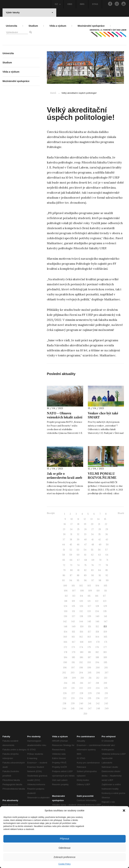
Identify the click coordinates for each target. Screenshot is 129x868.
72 (64, 565)
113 (74, 596)
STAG (95, 4)
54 (85, 550)
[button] (124, 811)
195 (105, 662)
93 (63, 580)
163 (89, 637)
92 (107, 575)
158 (97, 632)
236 (98, 698)
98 (100, 580)
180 (82, 652)
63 (100, 555)
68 (86, 560)
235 (89, 698)
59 (71, 555)
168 (82, 642)
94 (71, 580)
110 (98, 591)
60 (78, 555)
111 (106, 591)
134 (97, 611)
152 (97, 627)
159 (105, 632)
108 (82, 591)
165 (105, 637)
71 (107, 560)
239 (73, 703)
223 (89, 688)
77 (100, 565)
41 (92, 540)
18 (78, 524)
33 (85, 534)
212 (98, 678)
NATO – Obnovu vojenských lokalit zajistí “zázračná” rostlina (65, 417)
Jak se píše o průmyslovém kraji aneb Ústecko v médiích (64, 478)
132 (81, 611)
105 (105, 586)
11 (78, 519)
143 (73, 621)
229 (90, 693)
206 (98, 673)
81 (78, 570)
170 (98, 642)
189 (105, 657)
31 (71, 534)
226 (65, 693)
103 (89, 586)
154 (66, 632)
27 (93, 529)
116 (97, 596)
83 (92, 570)
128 (97, 606)
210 (82, 678)
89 (85, 575)
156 (81, 632)
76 (92, 565)
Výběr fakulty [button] (29, 12)
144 (81, 621)
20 (92, 524)
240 (81, 703)
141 (105, 616)
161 (73, 637)
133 (89, 611)
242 (98, 703)
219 (105, 683)
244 (64, 708)
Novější (51, 513)
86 (64, 575)
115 (89, 596)
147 (106, 621)
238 (64, 703)
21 (99, 524)
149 (74, 627)
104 (97, 586)
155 (73, 632)
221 (73, 688)
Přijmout (64, 839)
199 (89, 668)
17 (72, 524)
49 (100, 545)
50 (107, 545)
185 (73, 657)
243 (106, 703)
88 (78, 575)
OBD (70, 4)
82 (85, 570)
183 (105, 652)
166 (65, 642)
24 (71, 529)
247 (90, 708)
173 (73, 647)
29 (107, 529)
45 (71, 545)
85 (107, 570)
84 (100, 570)
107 (74, 591)
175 (89, 647)
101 (73, 586)
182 (97, 652)
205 (90, 673)
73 (71, 565)
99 (107, 580)
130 (66, 611)
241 (90, 703)
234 (81, 698)
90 (93, 575)
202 (64, 673)
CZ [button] (58, 4)
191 (73, 662)
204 (81, 673)
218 (97, 683)
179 (74, 652)
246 (81, 708)
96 (85, 580)
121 (89, 601)
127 (89, 606)
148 (66, 627)
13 (92, 519)
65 (64, 560)
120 (81, 601)
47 (85, 545)
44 (63, 545)
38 (71, 540)
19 (85, 524)
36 (107, 534)
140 (98, 616)
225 (106, 688)
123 (105, 601)
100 (65, 586)
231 (106, 693)
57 (106, 550)
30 (64, 534)
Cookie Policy (65, 864)
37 (64, 540)
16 (65, 524)
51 (64, 550)
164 (97, 637)
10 (72, 519)
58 (64, 555)
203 (73, 673)
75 (85, 565)
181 (89, 652)
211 (90, 678)
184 (66, 657)
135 (105, 611)
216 (81, 683)
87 (71, 575)
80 (71, 570)
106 (66, 591)
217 (89, 683)
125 (73, 606)
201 (106, 668)
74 (78, 565)
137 (73, 616)
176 (97, 647)
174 (81, 647)
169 (90, 642)
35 (99, 534)
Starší (121, 513)
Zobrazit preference (64, 857)
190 (65, 662)
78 (107, 565)
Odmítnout (64, 848)
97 (93, 580)
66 (71, 560)
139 (89, 616)
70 (100, 560)
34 (92, 534)
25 (78, 529)
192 (81, 662)
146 (98, 621)
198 (81, 668)
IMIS (82, 4)
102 (81, 586)
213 (106, 678)
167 (74, 642)
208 (65, 678)
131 (73, 611)
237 (106, 698)
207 (106, 673)
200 (98, 668)
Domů (53, 93)
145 (89, 621)
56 (99, 550)
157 (89, 632)
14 (98, 519)
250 (85, 714)
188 (97, 657)
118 (66, 601)
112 (66, 596)
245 (73, 708)
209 (74, 678)
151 (90, 627)
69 (93, 560)
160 (65, 637)
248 (98, 708)
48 (93, 545)
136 (66, 616)
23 (64, 529)
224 (98, 688)
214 (66, 683)
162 (81, 637)
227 (73, 693)
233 (73, 698)
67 (78, 560)
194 (97, 662)
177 (105, 647)
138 (81, 616)
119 (73, 601)
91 (100, 575)
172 (65, 647)
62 (92, 555)
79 (64, 570)
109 (90, 591)
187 (89, 657)
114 (81, 596)
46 (78, 545)
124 (66, 606)
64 (107, 555)
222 (81, 688)
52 (71, 550)
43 (107, 540)
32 (78, 534)
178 (66, 652)
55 (92, 550)
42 (100, 540)
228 (81, 693)
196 (65, 668)
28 (100, 529)
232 (65, 698)
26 (85, 529)
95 (78, 580)
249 (107, 708)
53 (78, 550)
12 (85, 519)
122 (97, 601)
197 (73, 668)
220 (65, 688)
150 (82, 627)
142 (65, 621)
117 (104, 596)
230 (98, 693)
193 (89, 662)
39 (78, 540)
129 (105, 606)
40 (85, 540)
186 (81, 657)
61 (85, 555)
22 (106, 524)
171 (106, 642)
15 (105, 519)
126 (81, 606)
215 (73, 683)
